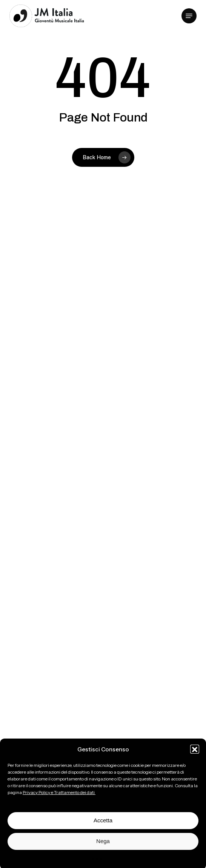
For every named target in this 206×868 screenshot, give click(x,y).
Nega (103, 847)
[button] (195, 755)
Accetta (103, 826)
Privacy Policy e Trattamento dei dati (59, 798)
